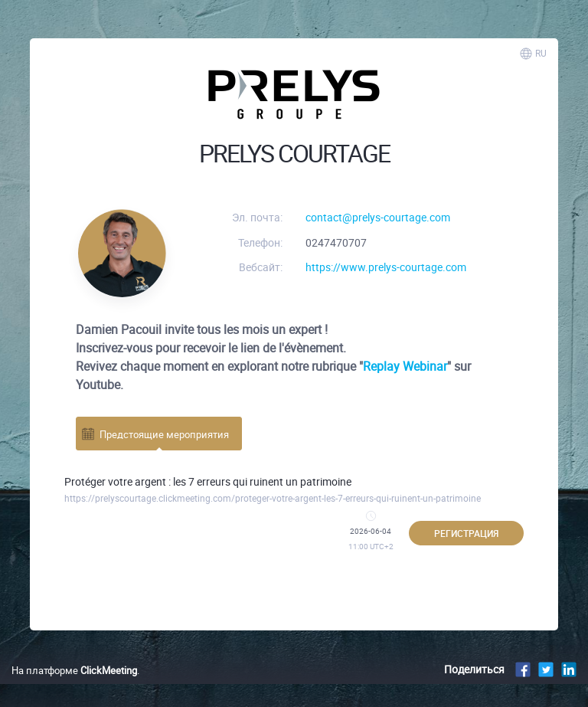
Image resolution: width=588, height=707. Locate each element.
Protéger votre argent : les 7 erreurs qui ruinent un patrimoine (208, 481)
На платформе (74, 670)
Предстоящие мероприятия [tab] (155, 434)
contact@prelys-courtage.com (378, 217)
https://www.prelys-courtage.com (386, 267)
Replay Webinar (405, 366)
